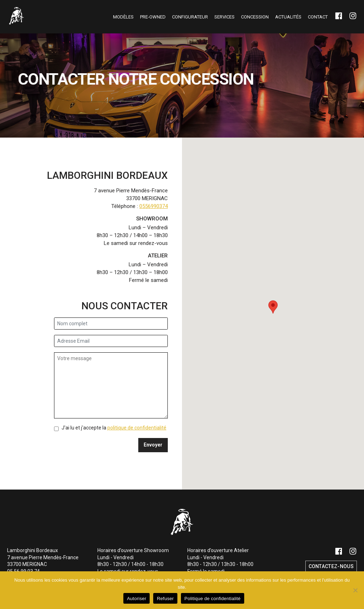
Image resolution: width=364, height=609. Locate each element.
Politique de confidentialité (213, 599)
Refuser (165, 599)
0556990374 (154, 206)
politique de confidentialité (137, 428)
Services (224, 17)
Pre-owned (153, 17)
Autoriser (136, 599)
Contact (318, 17)
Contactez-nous (331, 566)
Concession (255, 17)
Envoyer (153, 445)
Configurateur (190, 17)
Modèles (123, 17)
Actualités (288, 17)
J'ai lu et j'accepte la (114, 428)
